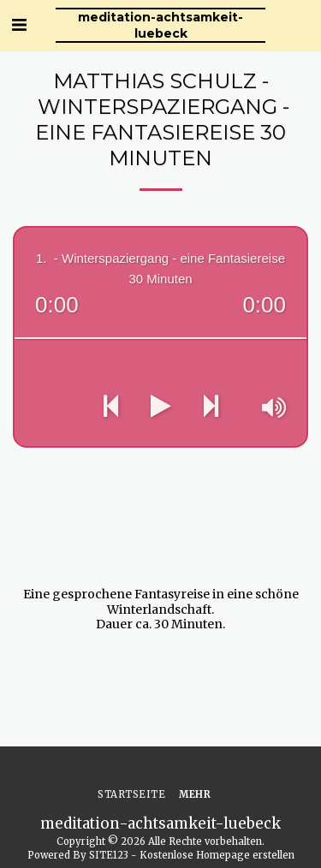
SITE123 (109, 855)
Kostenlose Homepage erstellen (217, 855)
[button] (19, 24)
